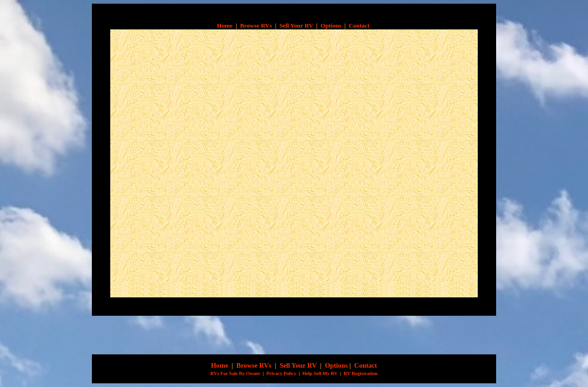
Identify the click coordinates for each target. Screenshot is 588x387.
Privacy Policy (281, 373)
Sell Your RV (296, 26)
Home (225, 26)
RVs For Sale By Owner (235, 373)
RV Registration (361, 373)
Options (331, 26)
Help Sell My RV (320, 373)
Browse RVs (256, 26)
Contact (359, 26)
